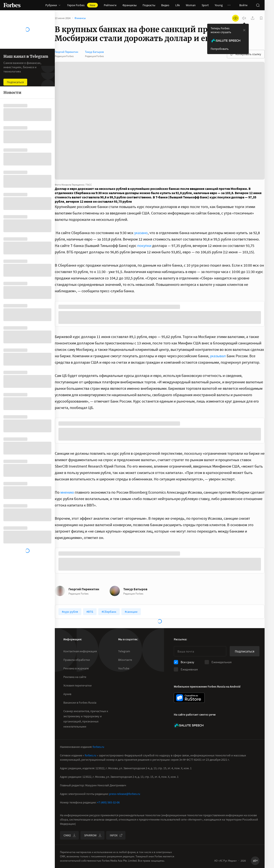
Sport (205, 5)
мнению (67, 492)
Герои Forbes (83, 5)
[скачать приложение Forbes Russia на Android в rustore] (189, 698)
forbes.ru (98, 747)
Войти (243, 5)
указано (141, 233)
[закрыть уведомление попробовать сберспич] (244, 30)
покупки (144, 246)
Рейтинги (110, 5)
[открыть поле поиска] (258, 5)
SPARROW (93, 835)
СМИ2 (70, 835)
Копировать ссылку (246, 54)
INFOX (116, 835)
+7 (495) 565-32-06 (108, 802)
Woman (191, 5)
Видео (165, 5)
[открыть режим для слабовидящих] (235, 18)
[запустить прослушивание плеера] (244, 18)
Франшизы (130, 5)
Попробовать (220, 49)
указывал (218, 356)
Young (219, 5)
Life (178, 5)
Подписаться (245, 651)
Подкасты (149, 5)
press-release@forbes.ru (125, 794)
